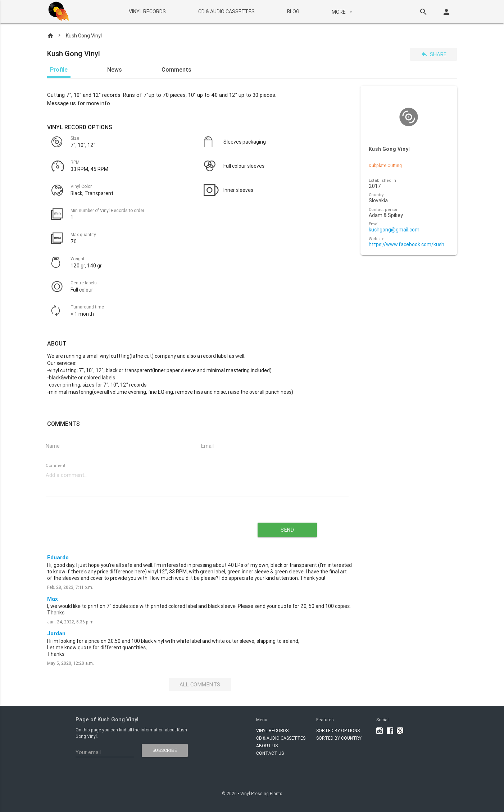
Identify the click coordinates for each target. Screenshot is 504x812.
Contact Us (270, 753)
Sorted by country (339, 738)
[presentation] (132, 527)
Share (434, 54)
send (287, 530)
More (343, 12)
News (115, 69)
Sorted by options (338, 730)
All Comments (200, 685)
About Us (267, 746)
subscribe (165, 750)
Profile (59, 69)
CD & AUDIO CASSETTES (226, 12)
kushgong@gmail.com (394, 230)
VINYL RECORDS (147, 12)
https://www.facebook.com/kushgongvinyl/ (409, 245)
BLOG (293, 12)
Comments (176, 69)
